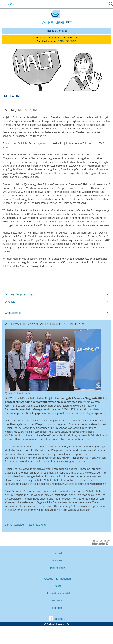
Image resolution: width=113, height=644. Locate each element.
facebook (56, 619)
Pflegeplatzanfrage (57, 31)
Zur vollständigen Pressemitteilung (25, 525)
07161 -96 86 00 (67, 41)
